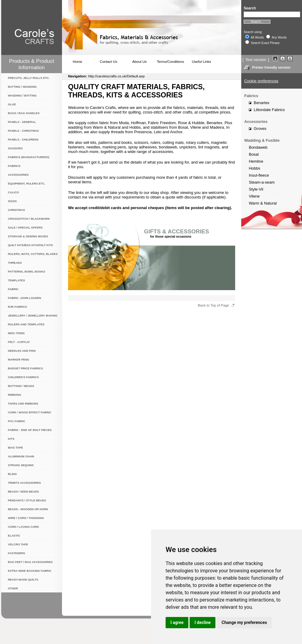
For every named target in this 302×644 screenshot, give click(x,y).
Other (13, 588)
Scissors (15, 148)
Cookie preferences (261, 81)
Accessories (18, 175)
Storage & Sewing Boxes (28, 236)
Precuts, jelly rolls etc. (29, 78)
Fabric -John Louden (24, 298)
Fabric (13, 289)
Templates (16, 280)
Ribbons (14, 395)
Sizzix (12, 201)
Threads (15, 263)
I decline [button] (202, 622)
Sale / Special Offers (25, 227)
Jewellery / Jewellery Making (33, 315)
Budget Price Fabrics (25, 368)
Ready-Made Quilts (23, 580)
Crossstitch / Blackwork (29, 219)
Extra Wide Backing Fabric (30, 571)
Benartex (262, 103)
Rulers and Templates (26, 324)
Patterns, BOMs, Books (27, 271)
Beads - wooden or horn (28, 509)
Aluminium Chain (21, 456)
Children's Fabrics (23, 377)
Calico (13, 192)
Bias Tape (15, 447)
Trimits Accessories (24, 483)
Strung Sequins (21, 465)
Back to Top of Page (213, 305)
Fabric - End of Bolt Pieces (30, 430)
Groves (260, 129)
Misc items (16, 333)
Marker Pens (19, 359)
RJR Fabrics (17, 307)
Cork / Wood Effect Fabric (30, 412)
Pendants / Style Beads (27, 500)
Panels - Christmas (23, 131)
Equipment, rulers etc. (27, 183)
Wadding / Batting (22, 95)
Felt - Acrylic (19, 342)
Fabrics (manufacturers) (29, 157)
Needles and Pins (22, 351)
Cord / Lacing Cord (23, 527)
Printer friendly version (271, 67)
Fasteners (17, 553)
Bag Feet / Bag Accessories (30, 562)
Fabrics (14, 166)
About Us (139, 61)
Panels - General (22, 122)
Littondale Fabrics (269, 110)
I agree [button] (177, 622)
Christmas (16, 210)
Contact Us (108, 61)
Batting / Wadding (22, 87)
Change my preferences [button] (244, 622)
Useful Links (201, 61)
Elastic (14, 536)
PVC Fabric (17, 421)
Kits (11, 439)
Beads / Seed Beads (23, 491)
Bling (12, 474)
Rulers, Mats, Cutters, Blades (33, 254)
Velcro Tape (18, 544)
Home (78, 61)
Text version (256, 60)
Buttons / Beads (21, 386)
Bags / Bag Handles (24, 113)
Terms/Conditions (170, 61)
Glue (12, 104)
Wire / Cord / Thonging (26, 518)
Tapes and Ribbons (23, 403)
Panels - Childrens (23, 139)
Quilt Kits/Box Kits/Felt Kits (30, 245)
